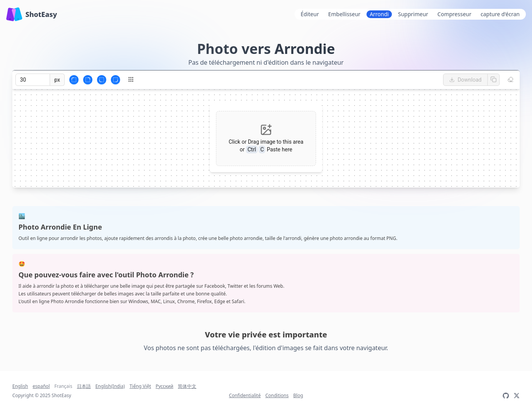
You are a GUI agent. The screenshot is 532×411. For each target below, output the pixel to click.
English (20, 386)
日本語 (84, 386)
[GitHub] (506, 396)
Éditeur (310, 14)
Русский (164, 386)
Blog (298, 396)
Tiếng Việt (140, 386)
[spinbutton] (33, 80)
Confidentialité (245, 396)
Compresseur (454, 14)
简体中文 (187, 386)
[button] (266, 138)
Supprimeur (413, 14)
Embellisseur (344, 14)
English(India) (110, 386)
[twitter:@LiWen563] (517, 396)
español (41, 386)
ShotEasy (32, 14)
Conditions (277, 396)
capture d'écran (500, 14)
